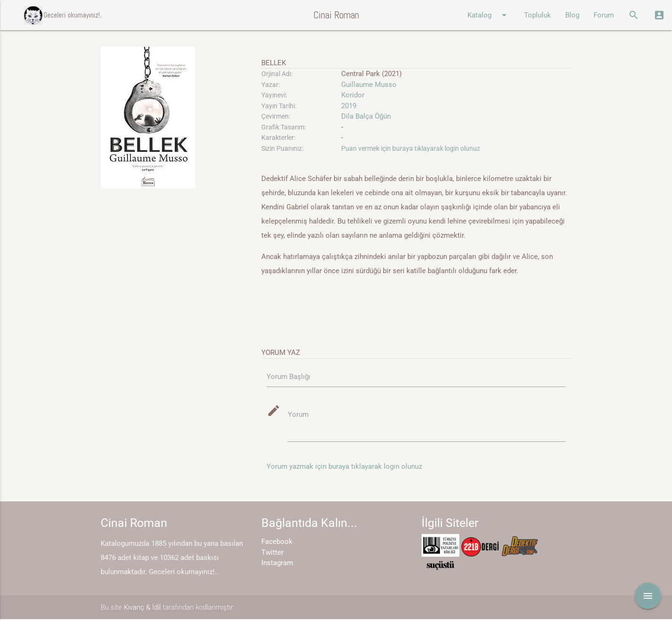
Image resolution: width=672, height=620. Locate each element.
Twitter (272, 553)
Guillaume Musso (369, 85)
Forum (604, 15)
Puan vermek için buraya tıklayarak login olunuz (411, 148)
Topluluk (538, 15)
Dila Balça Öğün (366, 116)
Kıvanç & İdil (142, 608)
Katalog (489, 15)
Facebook (277, 542)
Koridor (353, 95)
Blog (572, 15)
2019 (349, 106)
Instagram (277, 564)
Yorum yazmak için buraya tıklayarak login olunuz (344, 467)
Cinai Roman (336, 15)
